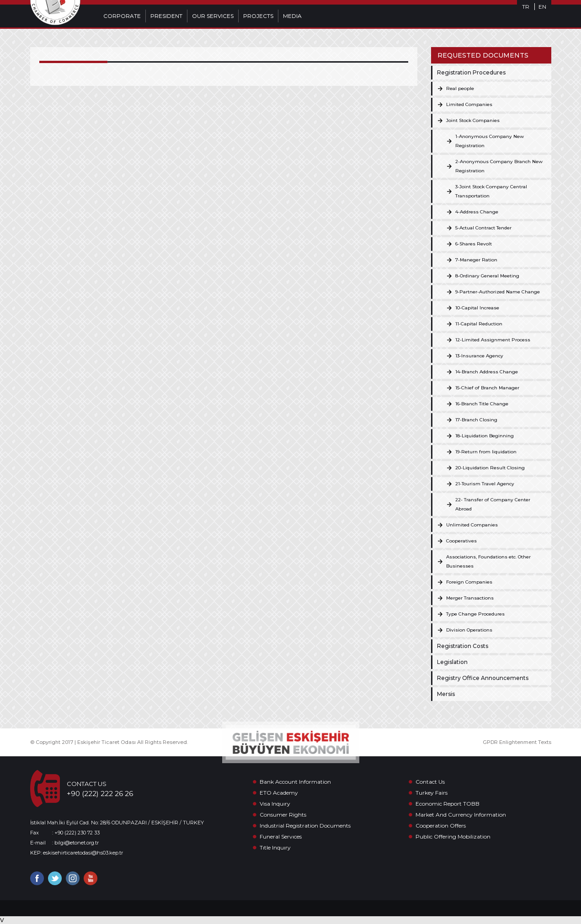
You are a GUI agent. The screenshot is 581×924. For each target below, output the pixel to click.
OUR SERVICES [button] (213, 16)
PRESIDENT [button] (166, 16)
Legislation (452, 662)
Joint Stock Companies (473, 120)
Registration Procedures (471, 72)
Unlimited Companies (472, 525)
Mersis (446, 694)
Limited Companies (469, 104)
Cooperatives (461, 541)
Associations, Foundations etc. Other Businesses (488, 561)
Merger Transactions (470, 598)
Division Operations (469, 630)
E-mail (38, 843)
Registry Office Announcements (483, 678)
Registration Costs (463, 646)
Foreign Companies (469, 582)
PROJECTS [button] (258, 16)
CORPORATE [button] (122, 16)
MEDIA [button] (292, 16)
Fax (35, 833)
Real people (460, 88)
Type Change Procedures (475, 614)
